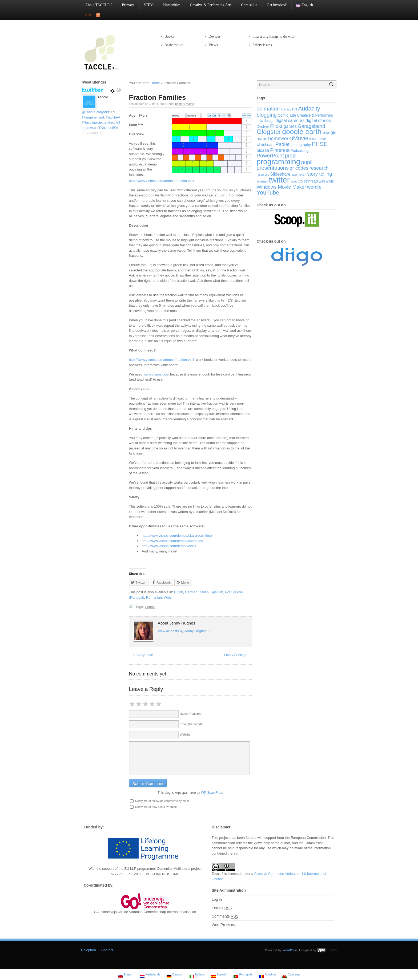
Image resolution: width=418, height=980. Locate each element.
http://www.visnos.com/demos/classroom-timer (177, 536)
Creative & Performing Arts (209, 5)
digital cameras (290, 120)
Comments (225, 916)
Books (169, 36)
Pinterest (280, 150)
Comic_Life (287, 115)
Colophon (89, 950)
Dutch (179, 592)
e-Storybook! (141, 655)
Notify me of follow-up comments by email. (163, 801)
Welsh (168, 597)
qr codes (299, 168)
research (319, 168)
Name (191, 714)
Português (243, 975)
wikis (330, 181)
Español (219, 975)
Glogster (269, 132)
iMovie (300, 138)
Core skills (247, 5)
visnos (150, 607)
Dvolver (263, 127)
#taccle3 (114, 122)
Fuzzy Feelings (238, 655)
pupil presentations (285, 165)
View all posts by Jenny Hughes (184, 631)
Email (191, 724)
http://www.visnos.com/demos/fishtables (172, 541)
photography (301, 145)
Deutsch (175, 975)
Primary (126, 5)
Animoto (286, 109)
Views (213, 45)
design (269, 121)
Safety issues (260, 45)
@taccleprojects (94, 122)
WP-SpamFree (212, 793)
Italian (204, 592)
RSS (89, 15)
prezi (290, 156)
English (302, 5)
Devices (213, 36)
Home (155, 83)
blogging (267, 115)
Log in (217, 899)
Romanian (154, 597)
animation (268, 109)
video (294, 181)
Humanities (170, 5)
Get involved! (277, 5)
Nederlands (150, 975)
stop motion (299, 175)
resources (263, 175)
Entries (222, 908)
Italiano (197, 975)
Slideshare (280, 174)
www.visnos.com (156, 374)
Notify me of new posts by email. (156, 807)
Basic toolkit (172, 45)
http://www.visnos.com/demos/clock (169, 546)
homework (280, 138)
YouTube (268, 193)
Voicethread (308, 181)
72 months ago (93, 133)
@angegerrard (93, 117)
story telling (319, 174)
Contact (107, 950)
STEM (147, 5)
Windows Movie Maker (281, 187)
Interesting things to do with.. (274, 36)
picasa (263, 150)
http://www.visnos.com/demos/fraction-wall (162, 181)
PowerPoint (270, 156)
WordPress (290, 950)
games (290, 126)
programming (279, 162)
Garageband (312, 126)
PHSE (320, 144)
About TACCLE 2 (97, 5)
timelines (262, 181)
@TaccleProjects (95, 112)
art (295, 109)
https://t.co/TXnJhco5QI (100, 128)
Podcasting (300, 151)
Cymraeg (291, 975)
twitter (279, 180)
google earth (302, 132)
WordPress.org (224, 925)
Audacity (309, 108)
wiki (322, 181)
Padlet (283, 144)
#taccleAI (113, 117)
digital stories (318, 120)
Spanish (217, 592)
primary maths (184, 104)
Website (185, 734)
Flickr (276, 126)
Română (268, 975)
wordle (314, 187)
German (191, 592)
